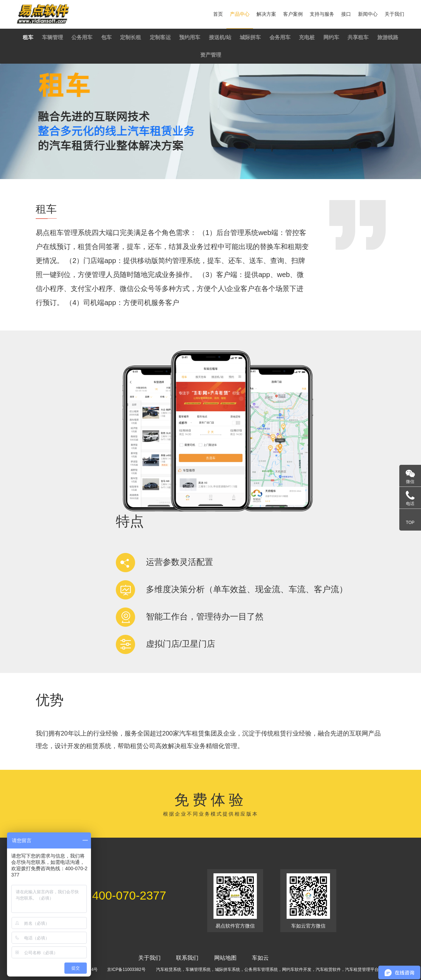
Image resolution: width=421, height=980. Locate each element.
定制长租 (131, 37)
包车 (106, 37)
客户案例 (293, 14)
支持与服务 (322, 14)
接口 (346, 14)
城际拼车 (250, 37)
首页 (218, 14)
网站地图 (225, 958)
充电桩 (307, 37)
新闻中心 (368, 14)
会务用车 (280, 37)
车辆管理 (52, 37)
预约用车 (190, 37)
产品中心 (240, 14)
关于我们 (394, 14)
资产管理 (211, 55)
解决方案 (266, 14)
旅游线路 (388, 37)
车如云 (260, 958)
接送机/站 (220, 37)
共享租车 (358, 37)
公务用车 (82, 37)
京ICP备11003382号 (126, 970)
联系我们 (187, 958)
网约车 (331, 37)
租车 (28, 37)
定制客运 (160, 37)
